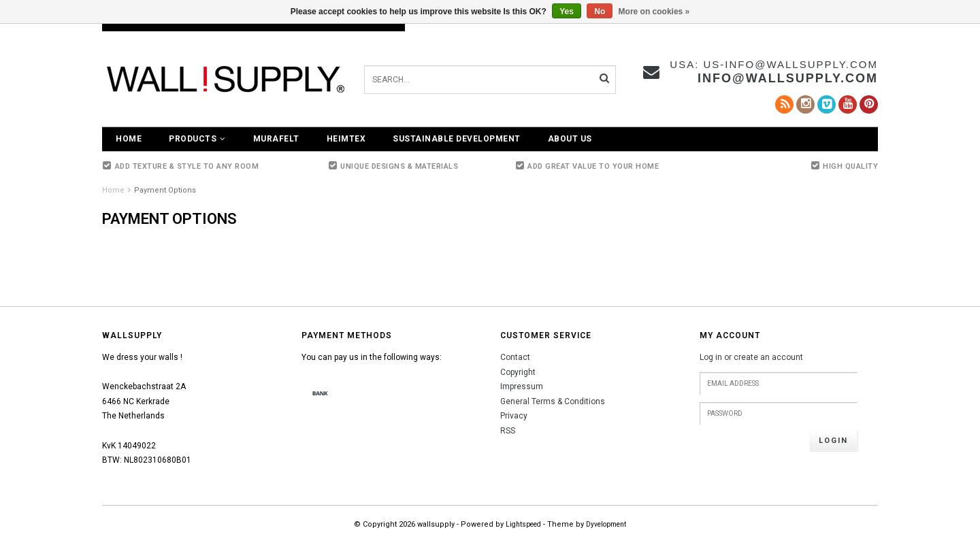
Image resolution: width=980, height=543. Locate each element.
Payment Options (165, 190)
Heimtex (346, 139)
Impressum (522, 386)
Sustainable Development (457, 139)
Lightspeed (523, 524)
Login (833, 441)
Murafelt (276, 139)
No (600, 12)
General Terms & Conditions (553, 401)
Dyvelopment (606, 524)
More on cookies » (654, 12)
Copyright (518, 372)
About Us (570, 139)
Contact (515, 357)
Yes (567, 12)
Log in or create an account (751, 357)
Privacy (514, 416)
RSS (508, 431)
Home (129, 139)
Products (197, 139)
